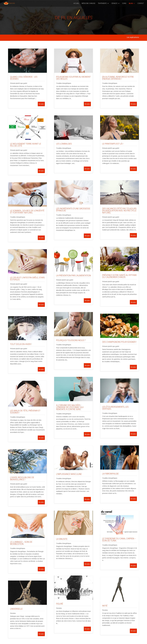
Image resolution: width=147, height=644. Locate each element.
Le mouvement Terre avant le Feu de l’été (26, 145)
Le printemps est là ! (113, 144)
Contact (141, 3)
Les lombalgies (64, 144)
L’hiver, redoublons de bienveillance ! (22, 478)
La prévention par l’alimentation (73, 275)
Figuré (60, 604)
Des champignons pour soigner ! (119, 342)
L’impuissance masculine (69, 474)
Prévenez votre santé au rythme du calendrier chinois (119, 276)
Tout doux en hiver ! (21, 344)
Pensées (13, 613)
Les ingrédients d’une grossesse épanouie (73, 210)
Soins (124, 3)
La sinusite (62, 539)
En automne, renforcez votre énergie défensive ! (118, 78)
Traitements (102, 3)
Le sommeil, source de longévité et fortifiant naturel (27, 212)
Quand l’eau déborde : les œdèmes (24, 78)
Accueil (76, 3)
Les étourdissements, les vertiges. (115, 408)
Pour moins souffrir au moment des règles (73, 78)
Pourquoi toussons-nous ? (71, 340)
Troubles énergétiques (18, 217)
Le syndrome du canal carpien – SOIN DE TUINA (119, 540)
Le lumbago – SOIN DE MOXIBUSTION (21, 543)
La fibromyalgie (110, 474)
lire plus (41, 104)
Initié (105, 606)
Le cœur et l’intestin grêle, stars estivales (27, 279)
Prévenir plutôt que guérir (19, 83)
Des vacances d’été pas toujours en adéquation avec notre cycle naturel (119, 211)
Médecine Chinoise (89, 3)
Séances (114, 3)
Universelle (16, 609)
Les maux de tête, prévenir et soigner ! (25, 412)
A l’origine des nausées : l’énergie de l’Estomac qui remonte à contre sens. (70, 407)
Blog (131, 3)
